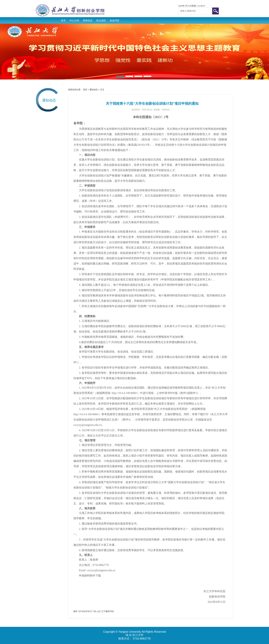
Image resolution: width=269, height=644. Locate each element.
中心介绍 (74, 20)
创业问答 (114, 20)
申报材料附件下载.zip (89, 611)
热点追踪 (101, 20)
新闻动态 (88, 20)
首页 (63, 20)
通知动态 (94, 90)
